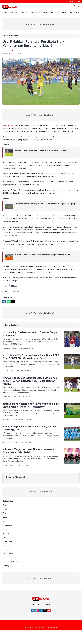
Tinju (4, 558)
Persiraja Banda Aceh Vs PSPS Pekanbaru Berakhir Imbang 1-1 (41, 150)
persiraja (6, 292)
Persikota (16, 292)
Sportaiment (55, 12)
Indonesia (25, 12)
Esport (5, 538)
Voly (71, 12)
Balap (64, 12)
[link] (67, 1)
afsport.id (41, 627)
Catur (5, 517)
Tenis (5, 529)
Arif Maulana (14, 286)
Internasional (36, 12)
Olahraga (6, 566)
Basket (5, 521)
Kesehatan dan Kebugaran (13, 562)
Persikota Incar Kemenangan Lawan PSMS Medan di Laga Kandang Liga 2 (46, 204)
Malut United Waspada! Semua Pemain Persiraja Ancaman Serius (43, 255)
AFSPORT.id (8, 126)
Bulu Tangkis (8, 546)
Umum (45, 12)
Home (5, 12)
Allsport (6, 533)
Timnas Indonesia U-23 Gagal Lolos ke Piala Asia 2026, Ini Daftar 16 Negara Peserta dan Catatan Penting (30, 381)
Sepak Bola (14, 12)
